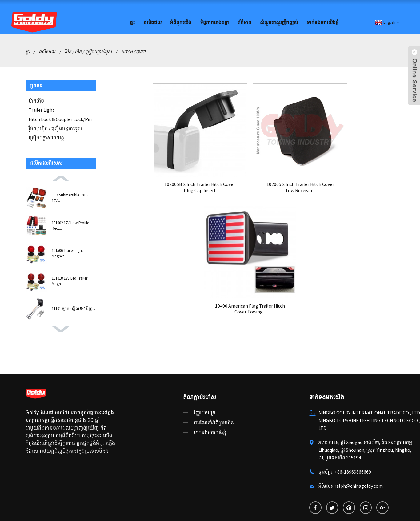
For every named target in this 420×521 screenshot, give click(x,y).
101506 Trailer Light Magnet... (67, 253)
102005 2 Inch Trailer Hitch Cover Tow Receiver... (250, 185)
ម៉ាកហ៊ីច (36, 100)
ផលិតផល (153, 22)
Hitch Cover (133, 51)
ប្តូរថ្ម (170, 507)
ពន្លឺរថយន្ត (134, 507)
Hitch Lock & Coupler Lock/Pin (60, 119)
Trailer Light (42, 110)
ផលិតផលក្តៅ (121, 499)
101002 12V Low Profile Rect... (70, 225)
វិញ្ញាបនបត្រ (205, 388)
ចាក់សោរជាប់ (71, 507)
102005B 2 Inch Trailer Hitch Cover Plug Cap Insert (152, 185)
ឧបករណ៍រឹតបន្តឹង (41, 507)
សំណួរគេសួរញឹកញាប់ (279, 22)
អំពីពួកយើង (181, 22)
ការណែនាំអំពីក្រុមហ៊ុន (214, 398)
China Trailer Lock (104, 507)
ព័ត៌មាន (244, 22)
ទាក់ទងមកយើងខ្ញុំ (323, 22)
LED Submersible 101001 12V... (71, 198)
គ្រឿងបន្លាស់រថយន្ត (46, 137)
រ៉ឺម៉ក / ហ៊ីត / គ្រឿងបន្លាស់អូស (88, 51)
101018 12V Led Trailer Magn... (70, 281)
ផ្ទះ (132, 22)
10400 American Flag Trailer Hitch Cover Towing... (348, 185)
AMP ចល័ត (175, 499)
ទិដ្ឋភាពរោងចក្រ (214, 22)
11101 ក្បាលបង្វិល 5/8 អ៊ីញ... (73, 308)
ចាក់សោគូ (154, 507)
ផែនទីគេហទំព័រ (149, 499)
